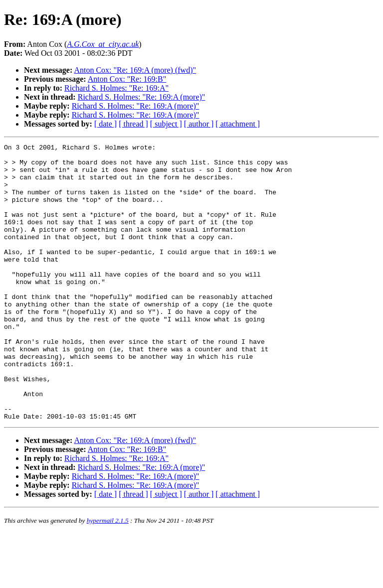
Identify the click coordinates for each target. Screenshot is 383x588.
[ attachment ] (238, 124)
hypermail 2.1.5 (108, 576)
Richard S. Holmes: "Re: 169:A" (116, 88)
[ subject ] (166, 124)
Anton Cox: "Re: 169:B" (127, 79)
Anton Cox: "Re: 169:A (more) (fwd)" (135, 70)
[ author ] (199, 124)
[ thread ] (133, 124)
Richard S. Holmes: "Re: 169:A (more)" (142, 97)
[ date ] (105, 124)
